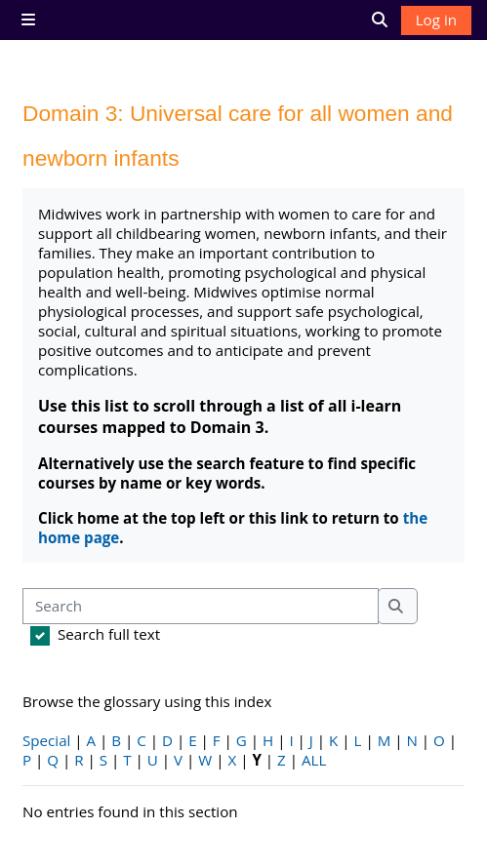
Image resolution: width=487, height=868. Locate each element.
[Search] (201, 606)
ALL (314, 760)
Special (46, 740)
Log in (436, 20)
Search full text (109, 634)
